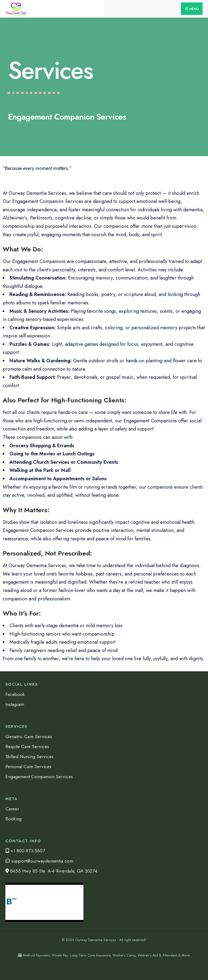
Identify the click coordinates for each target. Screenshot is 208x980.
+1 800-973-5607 (25, 851)
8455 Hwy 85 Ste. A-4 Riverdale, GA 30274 (51, 871)
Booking (13, 819)
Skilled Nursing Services (30, 757)
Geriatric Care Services (29, 736)
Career (12, 809)
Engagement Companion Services (39, 777)
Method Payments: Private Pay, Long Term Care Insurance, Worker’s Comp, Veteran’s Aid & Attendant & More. (104, 955)
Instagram (15, 704)
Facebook (15, 694)
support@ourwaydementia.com (39, 861)
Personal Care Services (28, 767)
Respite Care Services (27, 746)
